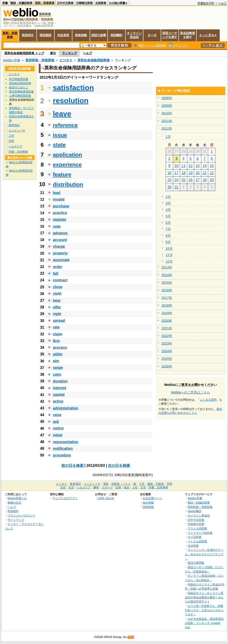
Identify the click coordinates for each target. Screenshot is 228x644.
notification (63, 449)
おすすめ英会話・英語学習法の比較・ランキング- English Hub (204, 623)
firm (56, 341)
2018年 (167, 305)
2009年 (167, 106)
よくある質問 (208, 400)
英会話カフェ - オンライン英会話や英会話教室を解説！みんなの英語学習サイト (204, 597)
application (67, 155)
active (58, 401)
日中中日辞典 (65, 3)
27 (198, 180)
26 (191, 180)
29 (212, 180)
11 (184, 166)
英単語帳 (81, 35)
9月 (168, 242)
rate (56, 327)
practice (60, 213)
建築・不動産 (156, 484)
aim (56, 361)
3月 (168, 203)
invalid (59, 199)
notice (58, 428)
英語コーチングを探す (170, 35)
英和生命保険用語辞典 (94, 60)
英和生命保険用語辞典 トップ (24, 53)
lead (56, 193)
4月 (168, 210)
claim (58, 334)
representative (65, 442)
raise (57, 415)
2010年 (167, 113)
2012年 (167, 128)
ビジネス (66, 60)
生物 (118, 487)
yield (57, 294)
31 (176, 187)
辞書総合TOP (206, 3)
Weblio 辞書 (12, 60)
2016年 (167, 290)
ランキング (70, 53)
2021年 (167, 328)
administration (65, 408)
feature (62, 174)
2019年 (167, 313)
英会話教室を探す (188, 35)
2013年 (167, 267)
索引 (53, 53)
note (57, 226)
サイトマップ (16, 520)
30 (169, 187)
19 (191, 173)
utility (58, 354)
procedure (62, 455)
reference (65, 125)
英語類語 (45, 35)
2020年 (167, 321)
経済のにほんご (19, 87)
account (60, 240)
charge (59, 246)
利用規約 (13, 511)
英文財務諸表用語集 (21, 92)
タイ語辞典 (195, 537)
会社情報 (148, 502)
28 (205, 180)
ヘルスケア (15, 146)
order (58, 267)
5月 (168, 216)
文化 (63, 487)
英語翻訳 (116, 35)
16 (169, 173)
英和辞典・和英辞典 (40, 60)
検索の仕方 (15, 502)
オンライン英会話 (134, 35)
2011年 (167, 121)
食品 (127, 487)
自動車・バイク (121, 484)
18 (184, 173)
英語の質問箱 (196, 563)
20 (198, 173)
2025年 (167, 359)
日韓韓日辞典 (84, 3)
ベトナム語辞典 (197, 541)
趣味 (96, 487)
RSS (131, 637)
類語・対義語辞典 (21, 3)
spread (59, 321)
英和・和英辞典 (45, 3)
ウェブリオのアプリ (65, 498)
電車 (106, 484)
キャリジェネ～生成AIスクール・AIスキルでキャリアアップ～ (204, 554)
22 (212, 173)
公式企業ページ (152, 498)
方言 (143, 487)
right (57, 314)
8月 (168, 236)
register (60, 219)
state (59, 145)
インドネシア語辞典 (200, 533)
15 (212, 166)
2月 (168, 197)
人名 (135, 487)
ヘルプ (222, 3)
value (58, 435)
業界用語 (14, 125)
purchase (61, 206)
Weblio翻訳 (194, 511)
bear (57, 300)
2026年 (167, 366)
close (58, 287)
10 (176, 166)
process (60, 347)
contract (60, 280)
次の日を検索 (119, 466)
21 (205, 173)
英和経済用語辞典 (20, 83)
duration (60, 381)
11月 (169, 255)
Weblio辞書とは (17, 498)
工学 (11, 136)
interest (59, 388)
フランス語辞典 (197, 528)
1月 (168, 137)
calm (57, 374)
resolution (71, 101)
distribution (68, 184)
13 (198, 166)
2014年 (167, 275)
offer (57, 307)
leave (62, 114)
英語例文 (28, 35)
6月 (168, 223)
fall (55, 273)
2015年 (167, 283)
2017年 (167, 298)
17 (176, 173)
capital (59, 395)
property (60, 253)
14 (205, 166)
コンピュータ (17, 131)
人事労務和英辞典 (20, 96)
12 (191, 166)
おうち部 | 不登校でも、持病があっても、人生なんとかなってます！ (204, 610)
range (58, 368)
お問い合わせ (106, 498)
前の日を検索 (72, 466)
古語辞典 (101, 3)
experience (67, 165)
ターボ (152, 35)
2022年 (167, 336)
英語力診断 (99, 35)
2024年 (167, 351)
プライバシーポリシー (21, 515)
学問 (11, 141)
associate (61, 260)
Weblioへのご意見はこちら (191, 392)
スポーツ (107, 487)
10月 (169, 248)
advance (60, 233)
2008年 (167, 98)
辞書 (5, 3)
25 (184, 180)
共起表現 (63, 35)
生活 (71, 487)
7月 (168, 229)
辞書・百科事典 (18, 152)
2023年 (167, 343)
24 (176, 180)
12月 (169, 261)
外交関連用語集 (19, 79)
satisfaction (73, 88)
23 (169, 180)
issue (60, 135)
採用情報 (148, 507)
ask (56, 422)
